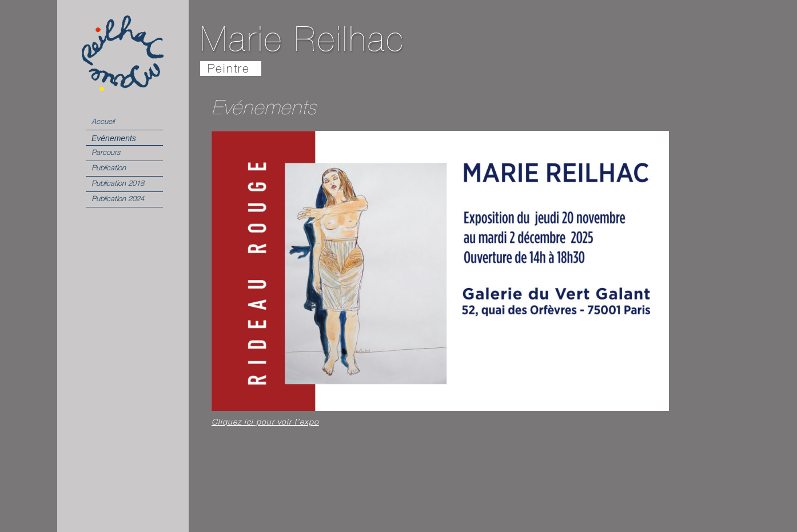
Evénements (114, 138)
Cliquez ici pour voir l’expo (265, 423)
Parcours (106, 153)
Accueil (103, 123)
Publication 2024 (118, 200)
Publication (109, 169)
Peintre (229, 70)
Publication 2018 (118, 184)
